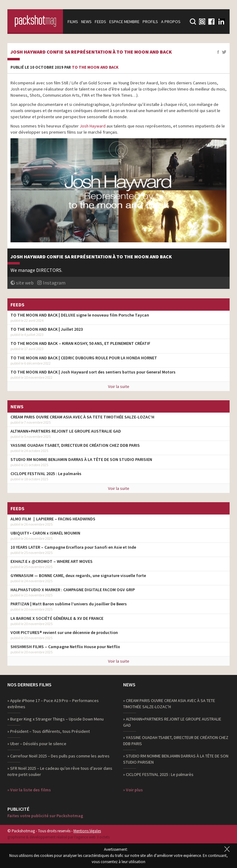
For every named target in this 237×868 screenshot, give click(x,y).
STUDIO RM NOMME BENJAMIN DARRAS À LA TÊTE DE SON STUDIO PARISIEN (81, 459)
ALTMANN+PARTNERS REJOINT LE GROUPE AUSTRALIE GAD (66, 431)
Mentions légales (87, 831)
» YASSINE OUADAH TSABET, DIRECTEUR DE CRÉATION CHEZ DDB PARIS (176, 741)
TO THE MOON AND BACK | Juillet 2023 (47, 329)
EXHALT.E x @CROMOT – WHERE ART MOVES (52, 561)
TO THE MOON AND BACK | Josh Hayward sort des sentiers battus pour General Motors (93, 372)
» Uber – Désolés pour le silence (37, 744)
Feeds (100, 22)
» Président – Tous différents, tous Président (49, 731)
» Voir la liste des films (29, 790)
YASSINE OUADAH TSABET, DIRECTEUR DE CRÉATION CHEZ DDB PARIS (75, 445)
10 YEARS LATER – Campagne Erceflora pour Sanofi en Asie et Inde (73, 547)
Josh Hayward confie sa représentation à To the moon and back (91, 52)
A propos (171, 22)
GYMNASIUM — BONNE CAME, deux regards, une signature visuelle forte (78, 575)
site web (25, 283)
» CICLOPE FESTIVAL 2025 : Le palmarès (158, 774)
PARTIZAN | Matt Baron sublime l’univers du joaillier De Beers (69, 604)
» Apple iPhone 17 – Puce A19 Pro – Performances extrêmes (53, 704)
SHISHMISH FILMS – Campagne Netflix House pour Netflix (65, 647)
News (86, 22)
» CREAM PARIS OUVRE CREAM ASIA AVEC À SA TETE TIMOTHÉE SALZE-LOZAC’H (169, 704)
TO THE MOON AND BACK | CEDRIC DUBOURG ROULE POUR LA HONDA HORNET (84, 358)
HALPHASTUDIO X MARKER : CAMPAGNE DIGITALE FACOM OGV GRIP (73, 590)
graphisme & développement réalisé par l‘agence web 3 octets (58, 837)
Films (73, 22)
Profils (150, 22)
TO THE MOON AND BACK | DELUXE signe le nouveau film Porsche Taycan (80, 315)
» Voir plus (133, 790)
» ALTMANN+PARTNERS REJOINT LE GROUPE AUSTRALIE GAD (172, 722)
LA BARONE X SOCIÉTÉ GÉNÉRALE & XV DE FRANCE (57, 618)
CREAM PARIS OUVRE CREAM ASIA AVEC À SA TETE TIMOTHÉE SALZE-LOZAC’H (82, 417)
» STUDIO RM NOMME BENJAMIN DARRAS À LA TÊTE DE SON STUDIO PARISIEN (176, 759)
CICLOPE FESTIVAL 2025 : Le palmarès (46, 474)
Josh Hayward (93, 126)
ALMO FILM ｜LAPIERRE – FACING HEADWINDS (53, 519)
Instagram (54, 283)
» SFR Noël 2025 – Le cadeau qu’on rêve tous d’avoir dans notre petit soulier (60, 771)
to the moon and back (95, 67)
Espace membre (124, 22)
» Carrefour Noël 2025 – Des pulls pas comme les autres (58, 756)
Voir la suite (119, 386)
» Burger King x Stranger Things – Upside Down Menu (56, 719)
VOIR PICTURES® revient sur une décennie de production (64, 632)
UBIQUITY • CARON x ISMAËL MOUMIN (45, 533)
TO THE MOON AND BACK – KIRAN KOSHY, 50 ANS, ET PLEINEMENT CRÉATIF (80, 343)
